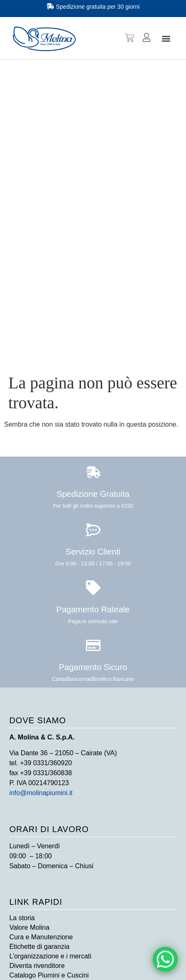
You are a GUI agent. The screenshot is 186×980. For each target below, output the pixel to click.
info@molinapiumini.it (41, 793)
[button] (166, 39)
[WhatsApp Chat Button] (165, 959)
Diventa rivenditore (37, 966)
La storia (22, 918)
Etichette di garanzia (39, 947)
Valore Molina (29, 927)
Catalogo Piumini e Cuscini (49, 975)
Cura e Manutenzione (41, 937)
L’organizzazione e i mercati (50, 956)
